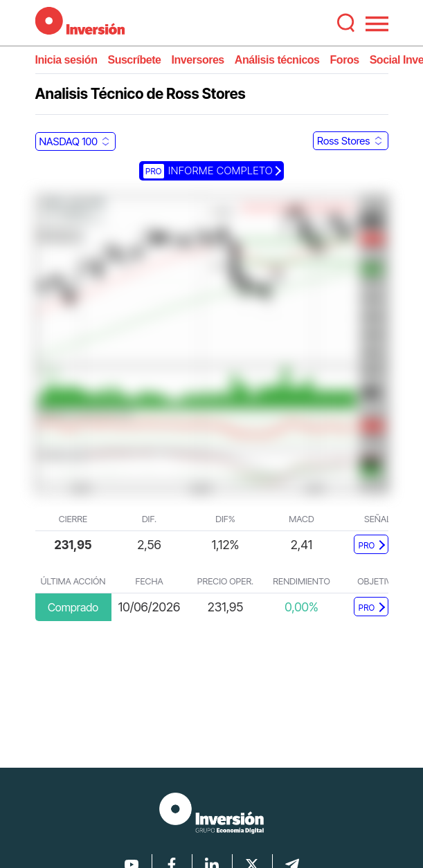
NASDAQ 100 (69, 141)
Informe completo (208, 170)
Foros (345, 60)
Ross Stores (343, 141)
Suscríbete (134, 60)
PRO (367, 545)
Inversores (198, 60)
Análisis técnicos (277, 60)
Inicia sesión (66, 60)
